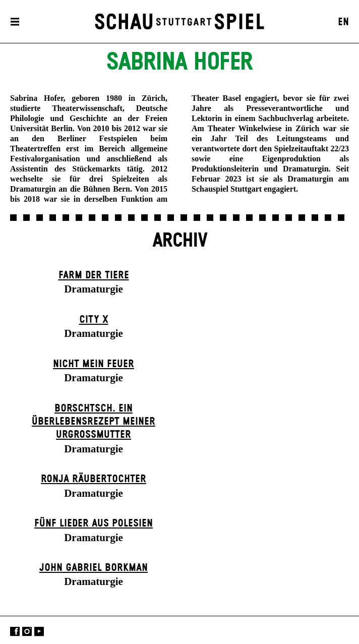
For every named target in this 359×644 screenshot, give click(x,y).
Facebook (15, 631)
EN (343, 22)
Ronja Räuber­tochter (94, 479)
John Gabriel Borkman (94, 568)
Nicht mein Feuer (94, 364)
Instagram (27, 631)
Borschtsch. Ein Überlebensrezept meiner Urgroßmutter (94, 422)
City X (94, 320)
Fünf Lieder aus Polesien (94, 523)
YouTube (39, 631)
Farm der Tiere (94, 275)
